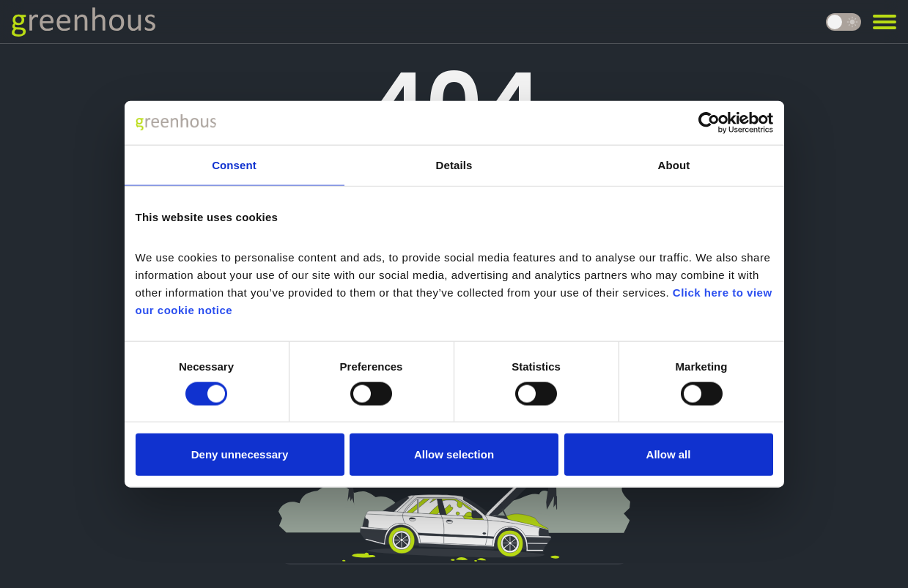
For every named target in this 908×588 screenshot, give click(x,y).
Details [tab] (454, 164)
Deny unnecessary (240, 454)
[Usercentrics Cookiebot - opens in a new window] (709, 122)
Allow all (669, 454)
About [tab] (674, 164)
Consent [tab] (234, 164)
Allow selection (454, 454)
